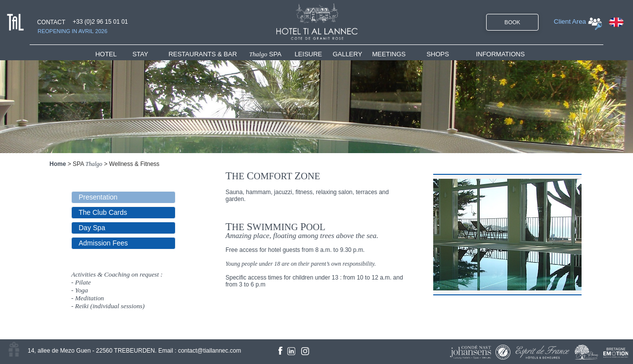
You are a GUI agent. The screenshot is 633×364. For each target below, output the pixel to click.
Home (58, 164)
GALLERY (348, 54)
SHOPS (438, 54)
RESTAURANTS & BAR (203, 54)
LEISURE (309, 54)
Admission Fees (103, 243)
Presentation (98, 197)
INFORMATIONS (500, 54)
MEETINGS (389, 54)
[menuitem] (114, 54)
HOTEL (108, 54)
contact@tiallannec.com (210, 351)
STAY (140, 54)
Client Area (570, 21)
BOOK (512, 22)
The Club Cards (103, 212)
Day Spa (92, 228)
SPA (266, 54)
